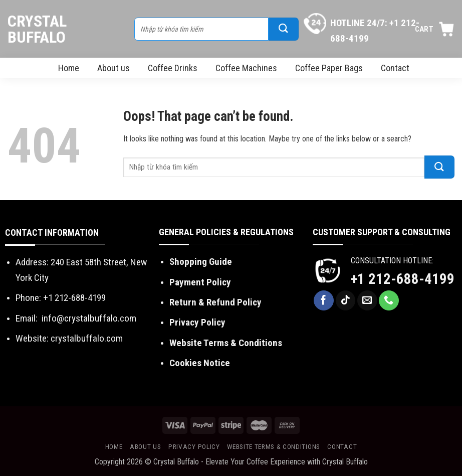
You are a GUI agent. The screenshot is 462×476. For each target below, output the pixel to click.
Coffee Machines (246, 68)
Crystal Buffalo (37, 29)
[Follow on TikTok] (346, 300)
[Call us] (389, 300)
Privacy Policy (194, 446)
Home (69, 68)
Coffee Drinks (173, 68)
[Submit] (284, 29)
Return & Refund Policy (215, 302)
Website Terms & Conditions (274, 446)
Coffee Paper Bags (329, 68)
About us (113, 68)
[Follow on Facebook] (324, 300)
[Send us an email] (367, 300)
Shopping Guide (201, 262)
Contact (395, 68)
